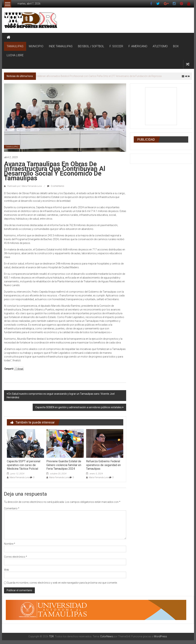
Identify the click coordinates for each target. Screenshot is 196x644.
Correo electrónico (16, 557)
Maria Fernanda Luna (19, 477)
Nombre (10, 544)
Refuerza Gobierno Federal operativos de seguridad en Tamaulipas (103, 465)
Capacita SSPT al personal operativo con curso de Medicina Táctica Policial (24, 465)
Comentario (12, 508)
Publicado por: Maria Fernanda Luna (24, 186)
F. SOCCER (116, 46)
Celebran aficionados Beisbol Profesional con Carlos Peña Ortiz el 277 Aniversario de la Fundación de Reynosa (99, 76)
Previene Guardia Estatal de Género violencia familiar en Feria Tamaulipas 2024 (64, 465)
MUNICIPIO (36, 46)
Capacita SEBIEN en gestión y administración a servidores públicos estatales (79, 407)
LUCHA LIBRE (15, 55)
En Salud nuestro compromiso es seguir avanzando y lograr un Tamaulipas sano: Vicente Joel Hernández (61, 396)
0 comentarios (56, 186)
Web (6, 570)
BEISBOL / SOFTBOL (91, 46)
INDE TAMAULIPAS (61, 46)
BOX (176, 46)
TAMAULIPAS (15, 46)
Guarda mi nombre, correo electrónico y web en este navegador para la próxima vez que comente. (62, 583)
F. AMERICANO (138, 46)
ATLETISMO (160, 46)
